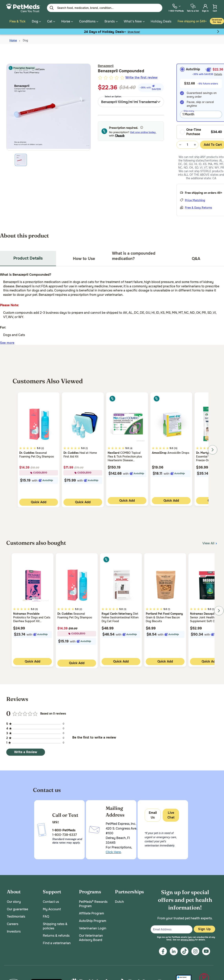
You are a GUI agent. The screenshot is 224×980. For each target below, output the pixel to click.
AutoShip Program (93, 920)
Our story (14, 901)
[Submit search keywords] (52, 8)
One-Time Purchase (190, 131)
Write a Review (26, 751)
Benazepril (106, 65)
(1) (87, 447)
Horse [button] (67, 21)
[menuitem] (176, 8)
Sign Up (204, 928)
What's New (133, 21)
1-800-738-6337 (65, 834)
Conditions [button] (89, 21)
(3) (125, 608)
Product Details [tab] (28, 257)
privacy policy (188, 939)
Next (213, 449)
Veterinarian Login (93, 927)
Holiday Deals (161, 21)
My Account (52, 908)
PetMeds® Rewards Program (93, 903)
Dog (25, 39)
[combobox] (131, 101)
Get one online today (143, 131)
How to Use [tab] (84, 258)
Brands (110, 21)
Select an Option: (113, 96)
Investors (14, 930)
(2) (43, 447)
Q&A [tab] (196, 258)
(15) (176, 447)
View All (210, 542)
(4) (131, 447)
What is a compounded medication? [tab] (134, 255)
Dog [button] (36, 21)
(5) (37, 608)
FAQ (46, 916)
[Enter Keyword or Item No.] (105, 8)
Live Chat (171, 814)
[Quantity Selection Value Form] (187, 144)
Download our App (217, 21)
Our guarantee (17, 908)
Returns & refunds (56, 935)
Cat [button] (51, 21)
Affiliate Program (91, 912)
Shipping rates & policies (55, 925)
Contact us (51, 901)
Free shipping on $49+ (192, 21)
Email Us (153, 814)
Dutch (119, 901)
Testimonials (16, 916)
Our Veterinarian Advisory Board (91, 937)
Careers (13, 923)
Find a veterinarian (57, 942)
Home (13, 39)
